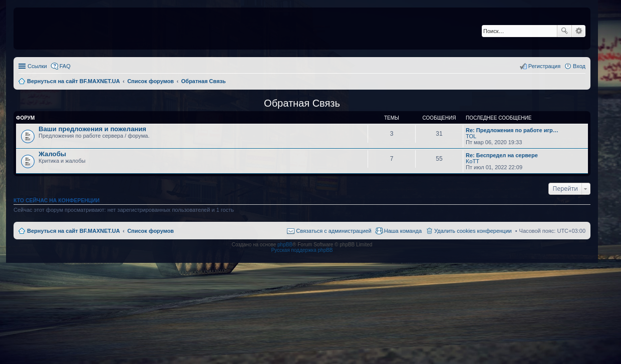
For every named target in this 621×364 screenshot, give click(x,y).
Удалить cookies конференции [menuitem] (473, 231)
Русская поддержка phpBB (302, 250)
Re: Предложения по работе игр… (512, 130)
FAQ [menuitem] (65, 66)
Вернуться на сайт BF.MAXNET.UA (73, 231)
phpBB (285, 245)
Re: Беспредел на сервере (502, 155)
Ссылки (37, 66)
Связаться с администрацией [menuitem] (334, 231)
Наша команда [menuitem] (403, 231)
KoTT (473, 161)
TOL (471, 136)
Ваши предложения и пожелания (92, 129)
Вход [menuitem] (579, 66)
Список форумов (150, 231)
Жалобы (52, 154)
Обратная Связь (302, 103)
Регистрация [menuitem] (544, 66)
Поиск (564, 31)
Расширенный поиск (579, 31)
